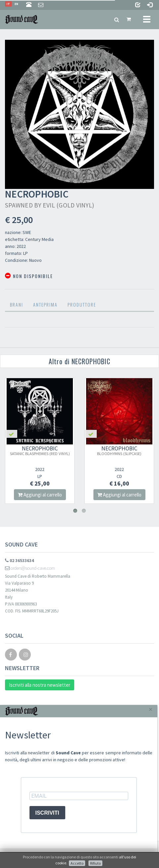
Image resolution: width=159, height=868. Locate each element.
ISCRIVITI (47, 813)
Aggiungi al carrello (40, 495)
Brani (17, 304)
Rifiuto (95, 863)
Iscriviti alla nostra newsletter (40, 685)
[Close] (151, 709)
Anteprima (45, 304)
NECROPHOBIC (40, 450)
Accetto (77, 863)
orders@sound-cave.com (30, 568)
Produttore (82, 304)
